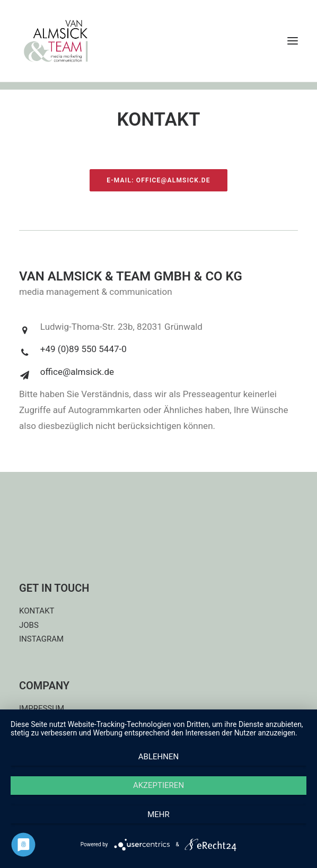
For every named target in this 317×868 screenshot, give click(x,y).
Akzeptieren (158, 785)
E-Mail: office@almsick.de (158, 180)
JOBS (29, 625)
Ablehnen (158, 757)
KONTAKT (37, 611)
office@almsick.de (77, 372)
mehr (158, 814)
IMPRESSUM (42, 708)
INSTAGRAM (41, 639)
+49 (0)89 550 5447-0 (83, 349)
